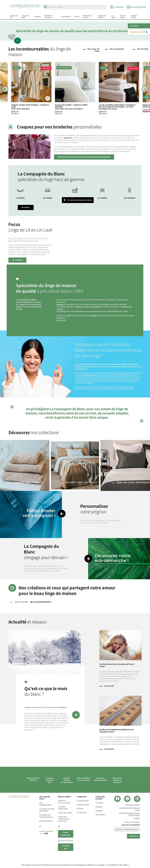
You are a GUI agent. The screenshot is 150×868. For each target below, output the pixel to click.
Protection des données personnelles (129, 814)
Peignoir (99, 807)
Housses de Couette (64, 68)
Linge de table (83, 805)
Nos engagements (45, 804)
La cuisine (102, 198)
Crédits (137, 818)
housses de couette (89, 375)
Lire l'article (109, 686)
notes (124, 865)
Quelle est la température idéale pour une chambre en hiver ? (116, 731)
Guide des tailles (65, 813)
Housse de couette (100, 798)
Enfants (80, 809)
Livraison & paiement (47, 833)
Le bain (75, 198)
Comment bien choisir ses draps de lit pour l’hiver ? (117, 665)
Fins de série (143, 49)
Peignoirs (17, 68)
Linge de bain (83, 801)
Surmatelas (100, 815)
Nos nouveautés (117, 49)
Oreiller (104, 68)
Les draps (48, 198)
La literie (20, 198)
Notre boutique (46, 821)
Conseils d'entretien (63, 808)
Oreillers (99, 811)
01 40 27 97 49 (65, 841)
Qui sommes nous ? (45, 798)
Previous (5, 89)
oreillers (87, 307)
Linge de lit (82, 797)
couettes (79, 307)
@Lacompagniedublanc (31, 602)
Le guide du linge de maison (47, 810)
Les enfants (130, 198)
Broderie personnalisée (64, 802)
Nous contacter (66, 834)
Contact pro (66, 847)
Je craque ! (17, 260)
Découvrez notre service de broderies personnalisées (84, 157)
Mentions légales (132, 805)
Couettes (99, 803)
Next (145, 89)
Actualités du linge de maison (46, 816)
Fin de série (82, 813)
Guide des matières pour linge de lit (64, 819)
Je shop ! (26, 207)
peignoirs (68, 138)
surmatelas (96, 307)
